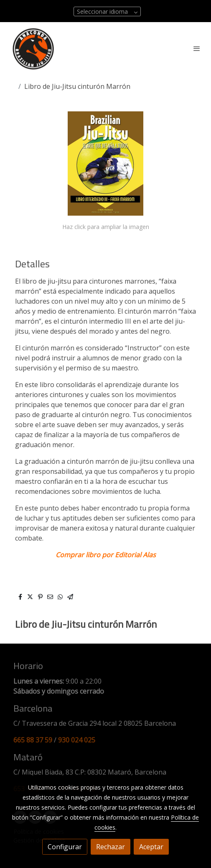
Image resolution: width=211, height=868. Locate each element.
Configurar (65, 847)
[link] (33, 48)
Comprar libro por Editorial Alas (106, 555)
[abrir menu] (197, 48)
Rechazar (111, 847)
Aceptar (151, 847)
